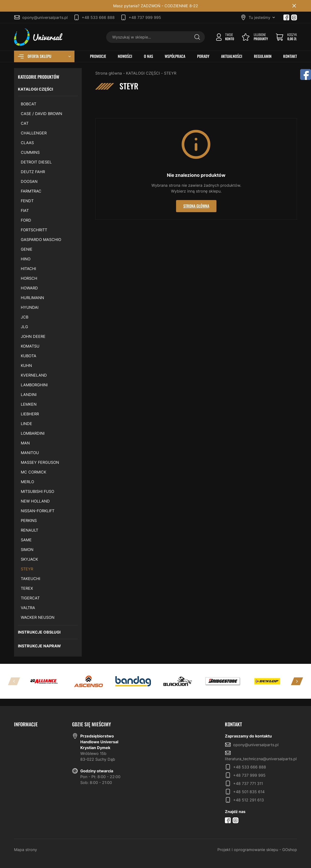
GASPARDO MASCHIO (41, 240)
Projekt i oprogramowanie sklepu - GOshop (257, 850)
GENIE (27, 249)
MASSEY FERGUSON (40, 462)
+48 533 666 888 (98, 17)
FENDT (27, 201)
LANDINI (29, 395)
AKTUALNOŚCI (232, 56)
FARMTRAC (31, 191)
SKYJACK (29, 559)
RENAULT (30, 530)
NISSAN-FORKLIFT (38, 511)
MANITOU (30, 453)
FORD (26, 220)
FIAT (25, 210)
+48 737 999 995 (145, 17)
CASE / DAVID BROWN (41, 114)
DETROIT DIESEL (36, 162)
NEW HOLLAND (35, 501)
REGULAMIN (263, 56)
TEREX (27, 588)
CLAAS (27, 143)
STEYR (27, 569)
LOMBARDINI (33, 433)
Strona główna (109, 73)
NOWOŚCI (125, 56)
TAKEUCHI (30, 579)
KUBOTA (29, 356)
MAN (25, 443)
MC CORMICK (33, 472)
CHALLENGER (34, 133)
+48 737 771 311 (248, 783)
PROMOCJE (98, 56)
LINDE (26, 424)
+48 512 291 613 (248, 800)
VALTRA (28, 608)
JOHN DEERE (33, 336)
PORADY (203, 56)
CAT (25, 123)
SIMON (27, 550)
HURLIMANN (32, 298)
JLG (24, 327)
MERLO (27, 482)
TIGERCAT (30, 598)
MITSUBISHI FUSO (37, 491)
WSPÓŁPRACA (175, 56)
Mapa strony (26, 850)
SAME (26, 540)
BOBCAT (29, 104)
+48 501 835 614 (249, 792)
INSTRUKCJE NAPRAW (39, 646)
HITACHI (28, 269)
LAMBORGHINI (34, 385)
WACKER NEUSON (38, 617)
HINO (26, 259)
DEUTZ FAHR (33, 172)
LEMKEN (29, 404)
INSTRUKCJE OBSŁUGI (39, 632)
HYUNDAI (30, 307)
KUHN (26, 365)
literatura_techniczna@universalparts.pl (261, 759)
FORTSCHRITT (34, 230)
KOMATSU (30, 346)
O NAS (148, 56)
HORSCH (29, 278)
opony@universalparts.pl (45, 17)
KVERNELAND (34, 375)
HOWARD (29, 288)
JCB (25, 317)
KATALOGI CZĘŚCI (35, 89)
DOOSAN (29, 181)
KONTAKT (290, 56)
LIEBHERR (30, 414)
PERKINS (29, 520)
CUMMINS (30, 152)
